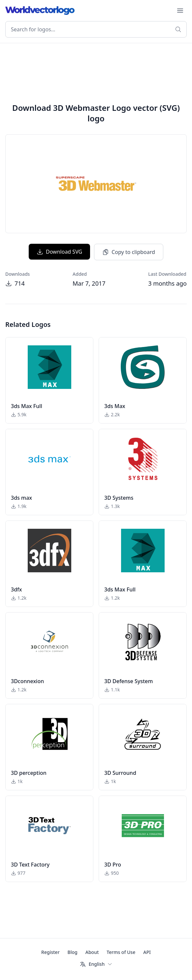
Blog (73, 952)
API (147, 952)
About (92, 952)
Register (50, 952)
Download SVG (59, 252)
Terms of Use (121, 952)
